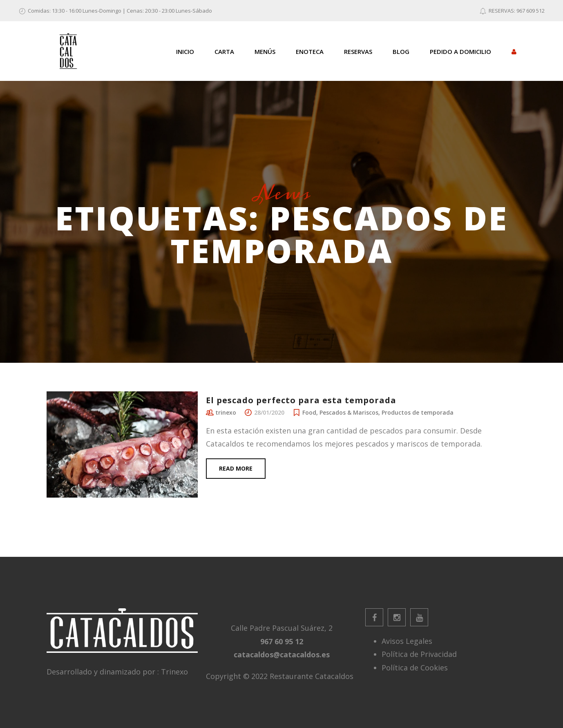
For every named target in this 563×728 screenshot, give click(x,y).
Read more (236, 468)
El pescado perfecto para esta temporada (301, 400)
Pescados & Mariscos (349, 412)
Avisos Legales (407, 641)
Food (309, 412)
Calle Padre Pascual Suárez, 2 (282, 628)
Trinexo (174, 672)
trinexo (226, 412)
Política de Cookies (415, 668)
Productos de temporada (418, 412)
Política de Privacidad (419, 654)
